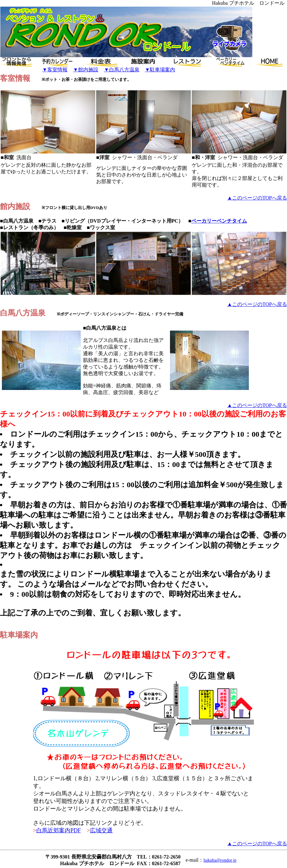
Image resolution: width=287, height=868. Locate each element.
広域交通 (101, 830)
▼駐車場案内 (160, 70)
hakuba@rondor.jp (220, 860)
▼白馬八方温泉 (122, 70)
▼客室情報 (55, 70)
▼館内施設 (86, 70)
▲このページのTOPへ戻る (257, 198)
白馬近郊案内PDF (59, 830)
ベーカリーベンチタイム (219, 221)
